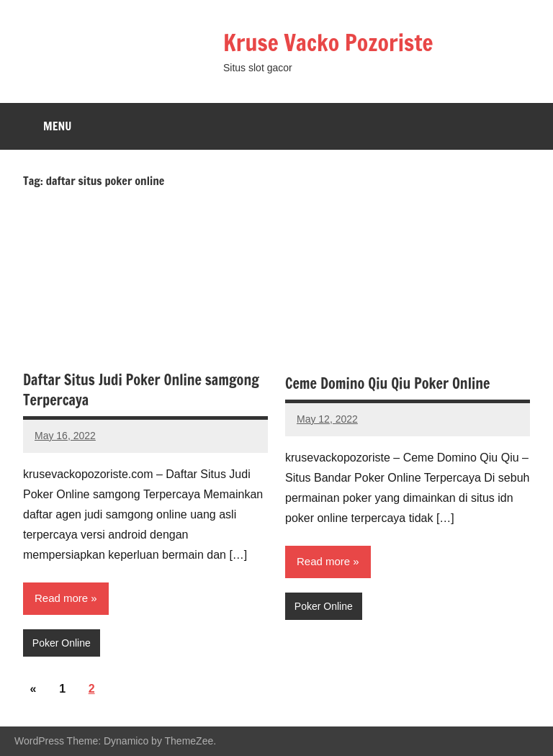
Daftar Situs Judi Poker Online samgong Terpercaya (141, 390)
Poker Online (62, 643)
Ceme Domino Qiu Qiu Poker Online (387, 383)
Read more (61, 598)
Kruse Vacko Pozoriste (330, 42)
